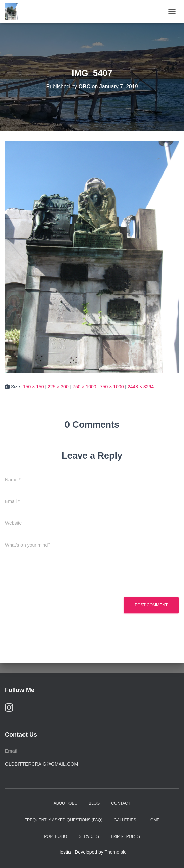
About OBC (65, 803)
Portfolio (56, 836)
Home (153, 820)
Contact (121, 803)
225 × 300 (58, 387)
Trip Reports (125, 836)
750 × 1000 (84, 387)
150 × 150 (33, 387)
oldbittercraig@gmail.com (41, 764)
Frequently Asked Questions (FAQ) (63, 820)
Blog (94, 803)
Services (89, 836)
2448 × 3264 (141, 387)
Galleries (125, 820)
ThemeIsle (116, 852)
